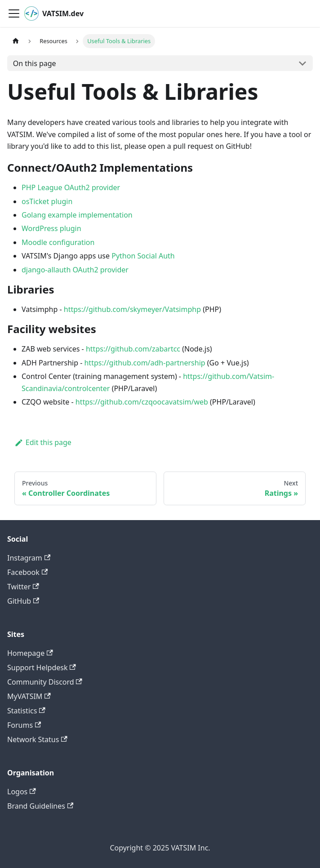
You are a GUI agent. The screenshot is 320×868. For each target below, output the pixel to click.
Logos (22, 792)
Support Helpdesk (42, 668)
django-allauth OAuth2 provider (75, 270)
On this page (35, 63)
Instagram (29, 558)
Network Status (37, 739)
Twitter (23, 587)
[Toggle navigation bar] (14, 13)
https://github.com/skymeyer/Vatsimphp (132, 309)
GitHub (23, 601)
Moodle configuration (58, 242)
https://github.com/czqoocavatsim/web (142, 402)
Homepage (30, 653)
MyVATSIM (29, 696)
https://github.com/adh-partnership (144, 363)
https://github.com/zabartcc (133, 349)
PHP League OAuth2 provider (71, 187)
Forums (24, 725)
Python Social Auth (143, 256)
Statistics (26, 711)
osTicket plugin (47, 201)
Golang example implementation (77, 215)
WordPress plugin (51, 228)
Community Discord (45, 682)
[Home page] (16, 41)
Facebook (27, 572)
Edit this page (43, 442)
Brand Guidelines (40, 806)
